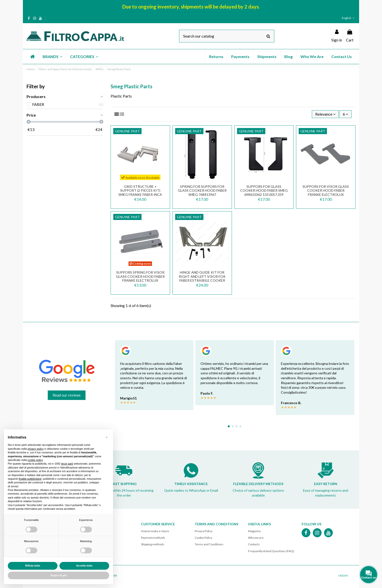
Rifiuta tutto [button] (33, 566)
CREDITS (343, 576)
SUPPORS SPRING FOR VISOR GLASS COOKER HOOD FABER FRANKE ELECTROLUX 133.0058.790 (140, 278)
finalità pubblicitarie (30, 479)
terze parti (67, 464)
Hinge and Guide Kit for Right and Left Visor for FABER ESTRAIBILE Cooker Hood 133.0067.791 (202, 278)
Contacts (254, 544)
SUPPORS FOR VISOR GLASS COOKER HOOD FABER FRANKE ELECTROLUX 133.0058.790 (326, 193)
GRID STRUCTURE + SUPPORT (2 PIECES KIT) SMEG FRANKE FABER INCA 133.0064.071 (140, 193)
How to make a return (155, 531)
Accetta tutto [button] (84, 566)
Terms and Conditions (209, 544)
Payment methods (153, 538)
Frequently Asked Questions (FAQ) (271, 551)
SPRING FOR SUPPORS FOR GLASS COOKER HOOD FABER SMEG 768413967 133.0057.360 (202, 193)
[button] (52, 57)
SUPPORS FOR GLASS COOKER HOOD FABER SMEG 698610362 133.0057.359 (264, 191)
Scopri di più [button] (59, 575)
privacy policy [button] (36, 449)
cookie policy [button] (35, 460)
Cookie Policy (203, 538)
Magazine (254, 531)
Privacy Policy (204, 531)
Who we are (256, 538)
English (349, 18)
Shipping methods (153, 544)
